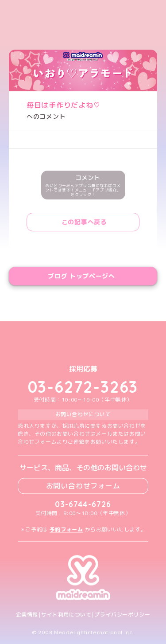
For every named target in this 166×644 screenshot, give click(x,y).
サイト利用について (66, 615)
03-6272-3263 (83, 387)
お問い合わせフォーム (83, 486)
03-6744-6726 (83, 504)
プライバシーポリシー (122, 615)
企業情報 (27, 615)
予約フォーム (66, 529)
